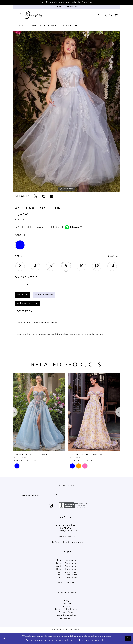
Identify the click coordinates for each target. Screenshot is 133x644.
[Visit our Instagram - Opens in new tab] (51, 506)
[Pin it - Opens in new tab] (44, 196)
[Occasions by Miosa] (32, 15)
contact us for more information (86, 334)
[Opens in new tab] (73, 506)
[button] (17, 15)
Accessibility (66, 618)
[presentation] (39, 412)
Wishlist (66, 604)
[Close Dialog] (4, 638)
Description (25, 312)
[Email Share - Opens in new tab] (52, 197)
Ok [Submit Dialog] (128, 638)
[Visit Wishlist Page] (111, 15)
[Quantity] (23, 286)
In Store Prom (71, 26)
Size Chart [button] (113, 257)
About (67, 606)
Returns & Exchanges (66, 609)
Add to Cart (23, 295)
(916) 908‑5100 (66, 537)
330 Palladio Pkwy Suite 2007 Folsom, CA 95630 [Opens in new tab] (66, 528)
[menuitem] (17, 15)
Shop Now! (87, 2)
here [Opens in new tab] (105, 640)
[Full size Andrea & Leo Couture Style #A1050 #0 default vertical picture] (66, 111)
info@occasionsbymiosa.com (66, 542)
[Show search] (105, 15)
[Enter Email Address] (39, 496)
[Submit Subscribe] (57, 496)
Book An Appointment (27, 303)
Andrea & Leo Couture (44, 26)
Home (21, 26)
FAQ (66, 601)
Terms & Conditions (66, 615)
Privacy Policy (66, 612)
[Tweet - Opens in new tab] (36, 196)
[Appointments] (66, 7)
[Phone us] (100, 15)
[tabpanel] (66, 111)
